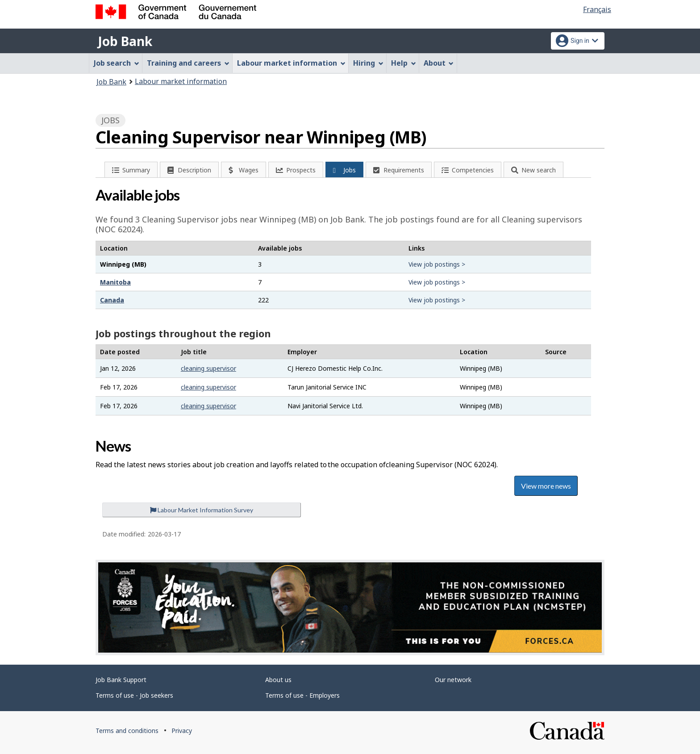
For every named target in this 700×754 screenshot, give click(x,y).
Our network (453, 680)
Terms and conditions (127, 731)
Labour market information (181, 81)
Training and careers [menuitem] (188, 63)
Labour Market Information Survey (202, 510)
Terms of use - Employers (302, 695)
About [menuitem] (439, 63)
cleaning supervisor (208, 368)
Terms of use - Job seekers (134, 695)
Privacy (182, 731)
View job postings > (437, 264)
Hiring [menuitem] (368, 63)
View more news (546, 486)
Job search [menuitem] (117, 63)
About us (278, 680)
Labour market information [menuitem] (291, 63)
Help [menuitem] (404, 63)
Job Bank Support (121, 680)
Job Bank (125, 41)
